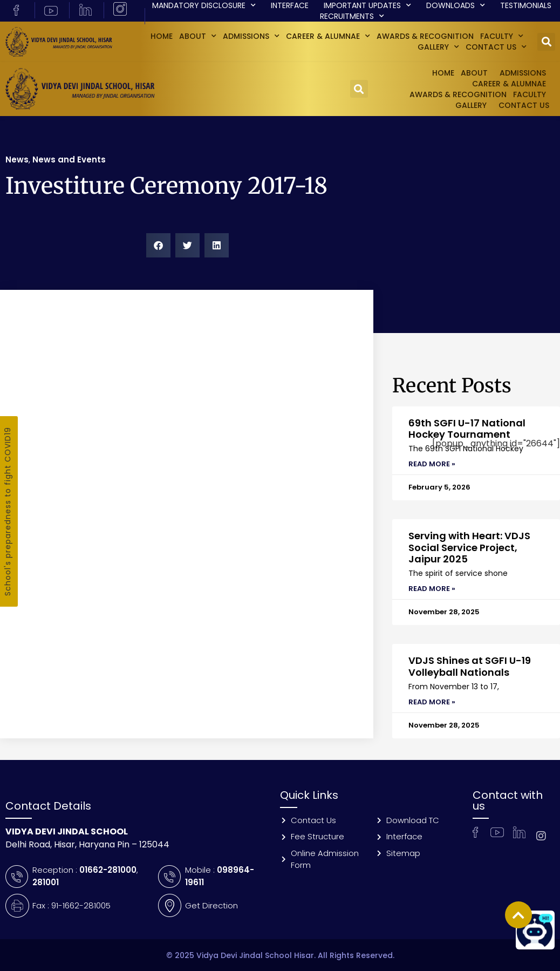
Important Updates (367, 5)
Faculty (502, 36)
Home (162, 36)
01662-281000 (108, 870)
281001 (46, 882)
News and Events (69, 159)
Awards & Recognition (425, 36)
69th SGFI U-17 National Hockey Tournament (467, 429)
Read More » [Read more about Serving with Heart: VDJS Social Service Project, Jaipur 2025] (432, 589)
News (17, 159)
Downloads (456, 5)
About (198, 36)
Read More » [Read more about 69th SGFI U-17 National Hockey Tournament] (432, 464)
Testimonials (526, 5)
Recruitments (352, 16)
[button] (546, 42)
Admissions (251, 36)
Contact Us (496, 47)
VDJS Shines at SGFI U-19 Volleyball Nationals (470, 666)
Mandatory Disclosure (204, 5)
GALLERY (438, 47)
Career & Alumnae (328, 36)
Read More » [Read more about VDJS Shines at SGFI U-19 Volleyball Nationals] (432, 702)
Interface (290, 5)
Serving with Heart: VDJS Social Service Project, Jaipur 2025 (469, 547)
